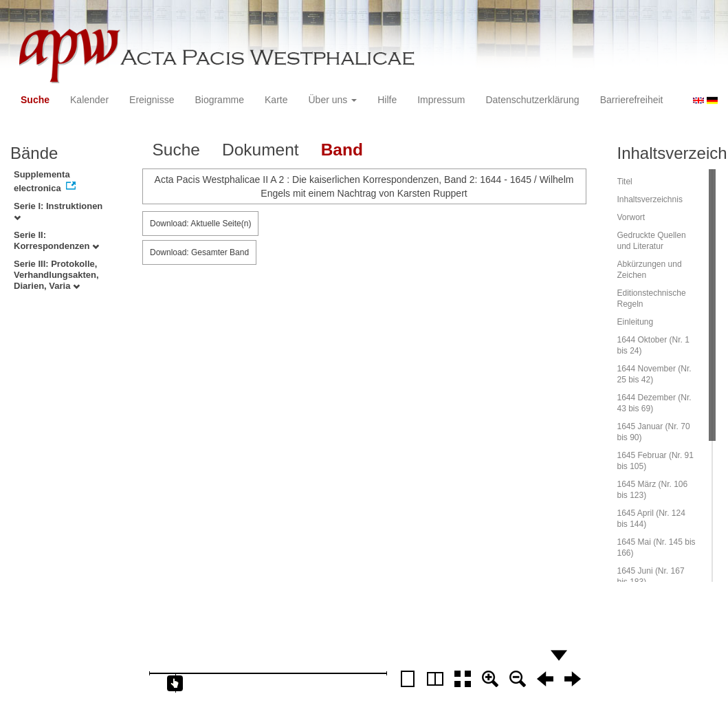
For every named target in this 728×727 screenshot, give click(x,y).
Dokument (261, 150)
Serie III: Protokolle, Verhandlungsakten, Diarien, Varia (56, 275)
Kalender (89, 100)
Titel (625, 182)
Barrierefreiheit (632, 100)
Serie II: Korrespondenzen (56, 240)
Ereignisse (152, 100)
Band (342, 150)
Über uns (333, 100)
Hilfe (387, 100)
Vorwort (631, 217)
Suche (35, 100)
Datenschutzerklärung (532, 100)
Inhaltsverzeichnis (650, 199)
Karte (276, 100)
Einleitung (636, 322)
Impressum (441, 100)
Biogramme (219, 100)
